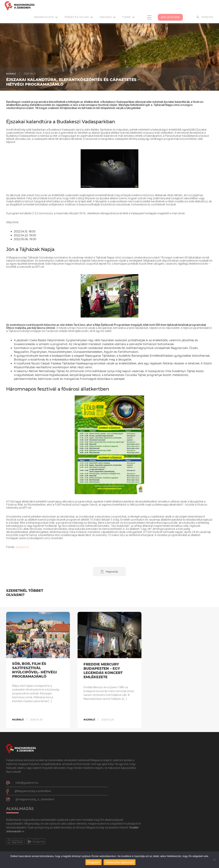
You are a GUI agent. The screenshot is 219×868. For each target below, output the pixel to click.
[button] (109, 572)
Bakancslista (46, 17)
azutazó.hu (22, 547)
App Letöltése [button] (170, 17)
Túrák (128, 17)
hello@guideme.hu (27, 783)
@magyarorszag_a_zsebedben (35, 799)
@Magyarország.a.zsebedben (33, 791)
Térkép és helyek (79, 17)
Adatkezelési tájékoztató (120, 862)
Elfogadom (94, 862)
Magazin (107, 17)
